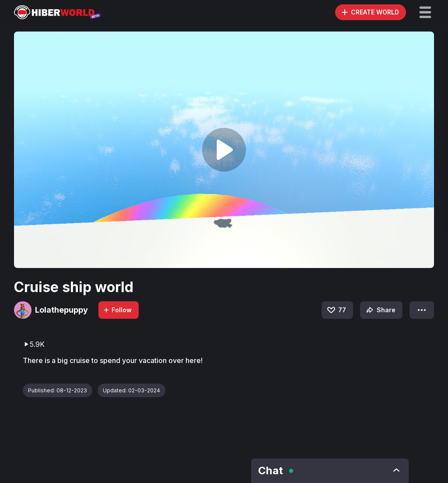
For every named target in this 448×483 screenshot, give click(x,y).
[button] (425, 12)
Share (380, 310)
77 (336, 310)
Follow (117, 310)
